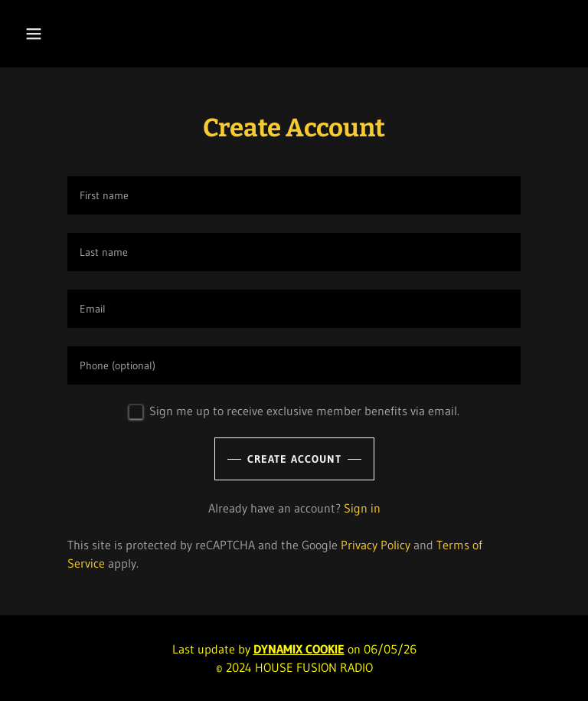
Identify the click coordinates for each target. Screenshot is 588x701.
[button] (82, 34)
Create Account (294, 459)
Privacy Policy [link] (376, 545)
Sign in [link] (362, 508)
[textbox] (294, 195)
